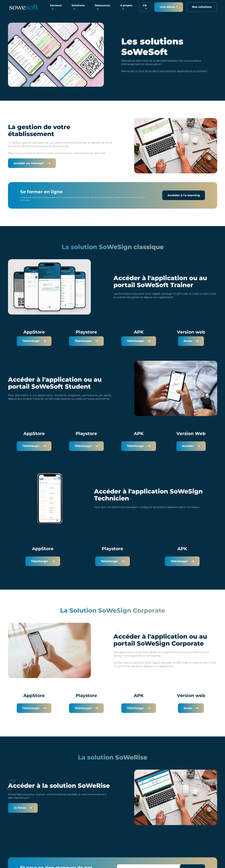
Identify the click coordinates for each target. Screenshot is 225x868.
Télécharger (34, 341)
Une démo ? (169, 7)
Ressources (102, 7)
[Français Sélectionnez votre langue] (145, 7)
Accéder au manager (32, 163)
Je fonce (23, 808)
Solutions (78, 7)
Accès (191, 341)
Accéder (191, 446)
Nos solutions (202, 7)
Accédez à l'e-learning (184, 195)
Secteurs (56, 7)
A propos (126, 7)
